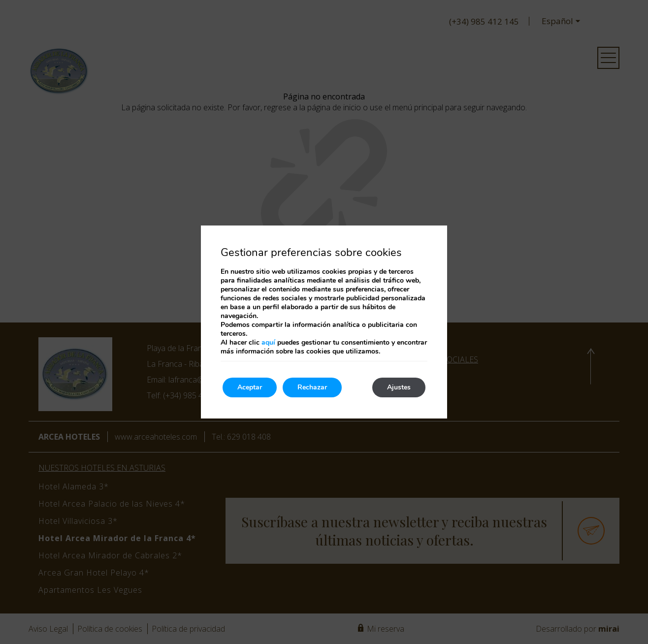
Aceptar (250, 387)
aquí (268, 342)
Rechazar (312, 387)
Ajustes (399, 387)
